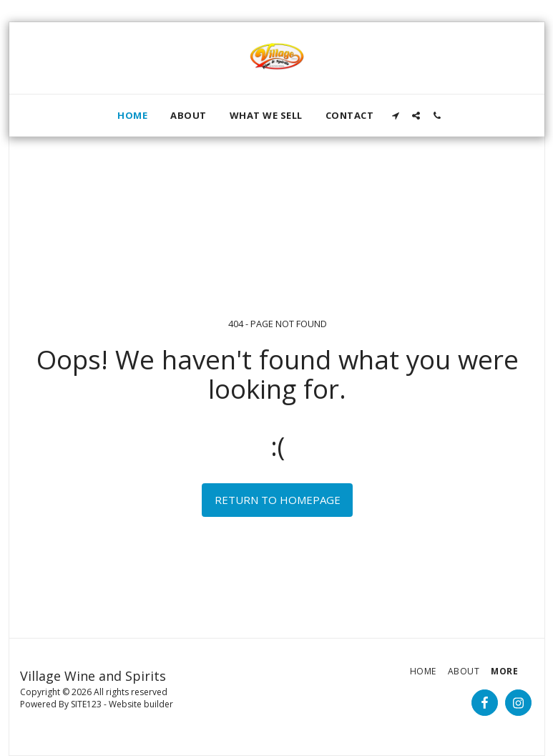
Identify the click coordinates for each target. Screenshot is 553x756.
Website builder (141, 704)
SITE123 (86, 704)
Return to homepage (278, 500)
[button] (395, 116)
